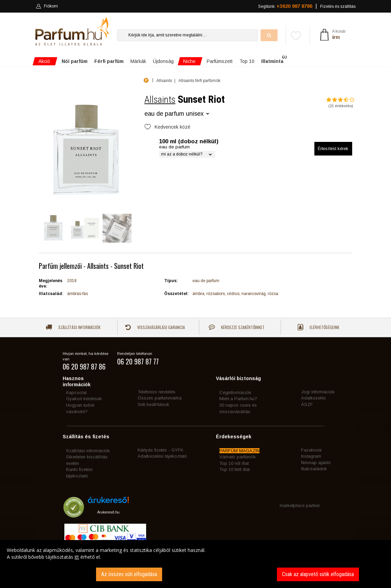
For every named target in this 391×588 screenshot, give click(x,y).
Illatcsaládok (314, 469)
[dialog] (195, 564)
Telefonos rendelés (157, 392)
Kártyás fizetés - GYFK (160, 450)
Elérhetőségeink (318, 327)
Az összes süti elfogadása (129, 574)
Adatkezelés (314, 398)
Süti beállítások (153, 404)
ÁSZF (307, 404)
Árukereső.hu (108, 512)
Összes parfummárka (160, 398)
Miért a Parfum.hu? (238, 399)
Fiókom (47, 6)
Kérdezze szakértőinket (237, 327)
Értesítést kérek (333, 149)
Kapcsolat (76, 393)
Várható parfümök (238, 457)
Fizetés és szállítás (338, 6)
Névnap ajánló (316, 463)
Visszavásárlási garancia (155, 327)
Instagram (311, 456)
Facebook (311, 450)
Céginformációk (235, 393)
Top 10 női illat (234, 463)
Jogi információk (318, 392)
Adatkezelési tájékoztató (162, 456)
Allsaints (160, 100)
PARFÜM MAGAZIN (239, 451)
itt (77, 557)
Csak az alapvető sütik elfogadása (318, 574)
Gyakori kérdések (84, 399)
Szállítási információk (73, 327)
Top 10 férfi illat (234, 469)
